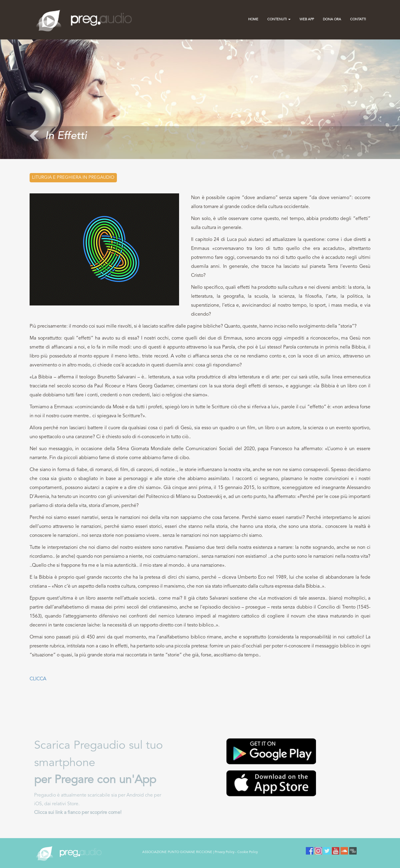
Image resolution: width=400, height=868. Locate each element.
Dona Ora (332, 20)
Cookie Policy (248, 852)
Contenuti (279, 20)
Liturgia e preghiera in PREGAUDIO (73, 178)
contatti (358, 20)
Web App (307, 20)
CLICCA (38, 679)
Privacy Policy (225, 852)
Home (253, 20)
